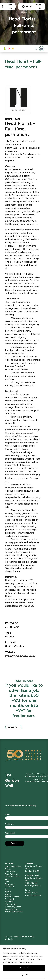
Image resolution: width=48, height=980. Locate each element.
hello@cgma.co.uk (33, 886)
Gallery (8, 894)
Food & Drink (10, 872)
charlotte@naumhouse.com (19, 587)
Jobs (7, 889)
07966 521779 (31, 893)
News (7, 882)
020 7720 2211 (31, 883)
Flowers (8, 869)
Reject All (24, 975)
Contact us (10, 887)
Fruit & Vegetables (13, 867)
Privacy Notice (11, 904)
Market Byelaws (12, 909)
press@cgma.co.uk (33, 895)
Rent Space (10, 884)
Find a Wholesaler (13, 877)
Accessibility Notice (13, 907)
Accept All (24, 968)
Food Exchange (12, 874)
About (8, 879)
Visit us (8, 892)
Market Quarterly (12, 897)
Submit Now (14, 727)
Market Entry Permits (14, 912)
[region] (24, 963)
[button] (36, 49)
